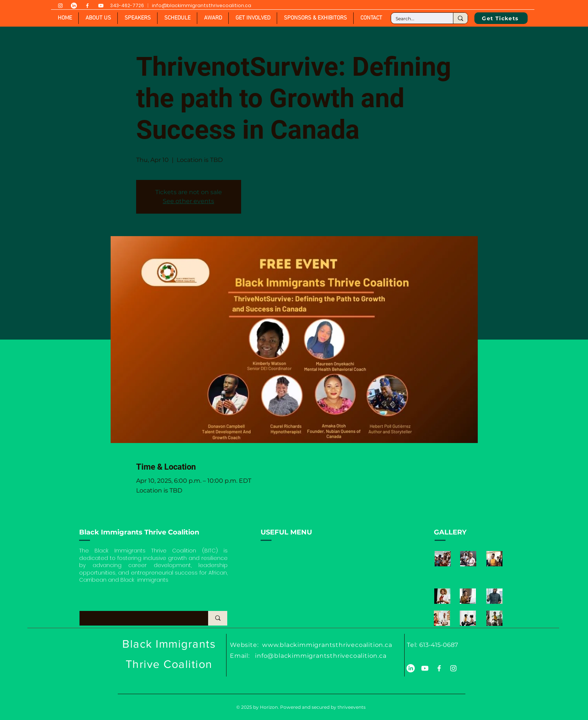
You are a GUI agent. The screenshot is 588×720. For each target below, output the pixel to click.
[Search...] (416, 19)
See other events (188, 201)
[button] (137, 18)
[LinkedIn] (74, 6)
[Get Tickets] (501, 18)
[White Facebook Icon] (87, 6)
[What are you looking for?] (137, 618)
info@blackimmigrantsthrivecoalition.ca (202, 5)
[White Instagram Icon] (60, 6)
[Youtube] (101, 6)
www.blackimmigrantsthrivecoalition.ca (327, 645)
